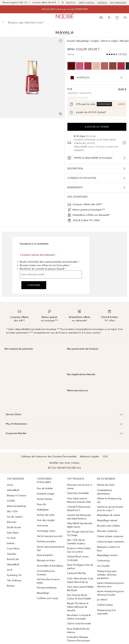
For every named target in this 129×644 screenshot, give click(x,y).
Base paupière (45, 555)
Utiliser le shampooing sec (109, 500)
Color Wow (13, 549)
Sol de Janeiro (15, 517)
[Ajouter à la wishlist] (61, 41)
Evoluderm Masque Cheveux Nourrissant (78, 639)
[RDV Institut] (101, 18)
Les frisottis (103, 566)
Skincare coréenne (107, 531)
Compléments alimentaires (104, 492)
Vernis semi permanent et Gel (51, 549)
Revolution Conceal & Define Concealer (79, 617)
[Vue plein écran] (61, 114)
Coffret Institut (105, 605)
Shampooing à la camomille (106, 612)
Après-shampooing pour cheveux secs (111, 585)
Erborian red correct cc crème (80, 487)
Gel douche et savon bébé (48, 581)
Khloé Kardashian (16, 506)
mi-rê (10, 570)
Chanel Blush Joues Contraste (78, 558)
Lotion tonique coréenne (111, 542)
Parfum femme (45, 499)
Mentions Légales (90, 457)
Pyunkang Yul (14, 575)
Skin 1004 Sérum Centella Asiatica (76, 542)
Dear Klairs (13, 533)
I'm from (11, 538)
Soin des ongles (46, 520)
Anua (10, 485)
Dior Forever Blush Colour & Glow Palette (79, 597)
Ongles (95, 41)
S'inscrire (34, 285)
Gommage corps (46, 531)
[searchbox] (64, 23)
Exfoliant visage (46, 494)
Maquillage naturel (107, 520)
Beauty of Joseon (17, 496)
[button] (64, 414)
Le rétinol (102, 600)
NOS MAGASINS (118, 3)
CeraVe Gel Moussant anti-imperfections (79, 517)
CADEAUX (102, 3)
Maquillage (83, 41)
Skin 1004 (12, 511)
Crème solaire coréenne (110, 536)
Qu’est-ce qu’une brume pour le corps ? (110, 509)
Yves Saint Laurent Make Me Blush (80, 589)
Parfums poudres (46, 542)
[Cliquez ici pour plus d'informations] (71, 112)
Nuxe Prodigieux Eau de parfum (80, 567)
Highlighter (43, 510)
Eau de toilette (45, 488)
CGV (105, 457)
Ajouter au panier (97, 127)
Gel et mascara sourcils (50, 536)
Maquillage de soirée (109, 515)
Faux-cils (41, 504)
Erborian (12, 522)
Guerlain (12, 554)
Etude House (14, 527)
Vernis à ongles (110, 41)
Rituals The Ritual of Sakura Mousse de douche (78, 607)
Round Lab (13, 559)
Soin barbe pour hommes (46, 573)
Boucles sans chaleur (109, 526)
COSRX (11, 501)
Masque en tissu (46, 560)
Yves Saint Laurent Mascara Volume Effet (79, 500)
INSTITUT (71, 3)
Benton (11, 586)
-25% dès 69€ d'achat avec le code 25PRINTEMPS (65, 9)
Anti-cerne (42, 526)
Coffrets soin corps (48, 598)
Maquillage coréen (107, 555)
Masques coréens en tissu (109, 549)
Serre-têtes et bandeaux (50, 566)
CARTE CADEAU (86, 3)
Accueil (71, 41)
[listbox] (97, 78)
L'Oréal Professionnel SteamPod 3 (79, 509)
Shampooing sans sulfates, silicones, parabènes (107, 575)
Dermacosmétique (47, 588)
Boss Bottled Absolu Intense (78, 631)
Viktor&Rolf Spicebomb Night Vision (80, 525)
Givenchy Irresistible (78, 493)
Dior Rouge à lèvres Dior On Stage (81, 533)
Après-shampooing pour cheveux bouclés (111, 593)
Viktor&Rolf (13, 490)
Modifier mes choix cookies (64, 463)
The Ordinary (14, 581)
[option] (71, 66)
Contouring (103, 561)
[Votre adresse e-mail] (51, 275)
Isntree (11, 543)
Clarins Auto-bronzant (79, 624)
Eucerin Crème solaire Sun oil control (79, 550)
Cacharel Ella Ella (76, 573)
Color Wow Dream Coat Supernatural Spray (80, 580)
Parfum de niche (46, 515)
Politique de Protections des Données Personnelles (49, 457)
